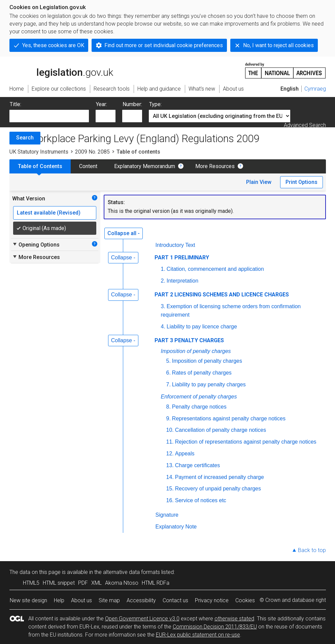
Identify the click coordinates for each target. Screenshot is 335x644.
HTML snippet (59, 583)
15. (170, 489)
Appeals (185, 454)
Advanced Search (305, 125)
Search (25, 138)
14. (170, 477)
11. (170, 442)
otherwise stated (234, 619)
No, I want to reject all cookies (278, 45)
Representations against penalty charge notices (229, 418)
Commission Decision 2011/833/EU (215, 627)
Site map (109, 600)
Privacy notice (212, 600)
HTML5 (31, 583)
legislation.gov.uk (61, 70)
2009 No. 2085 (92, 152)
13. (170, 465)
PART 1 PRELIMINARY (182, 257)
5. (169, 361)
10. (170, 430)
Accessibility (141, 600)
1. (163, 269)
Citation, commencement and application (215, 269)
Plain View (259, 182)
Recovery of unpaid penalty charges (218, 489)
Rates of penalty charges (202, 373)
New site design (28, 600)
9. (169, 418)
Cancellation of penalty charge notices (221, 430)
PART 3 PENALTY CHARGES (189, 340)
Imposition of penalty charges (196, 351)
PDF (83, 583)
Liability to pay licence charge (202, 327)
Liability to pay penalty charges (209, 384)
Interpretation (182, 281)
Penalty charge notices (199, 407)
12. (170, 454)
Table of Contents (40, 166)
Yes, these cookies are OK (53, 45)
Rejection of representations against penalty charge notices (246, 442)
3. (163, 306)
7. (169, 384)
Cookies (245, 600)
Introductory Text (175, 245)
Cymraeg (315, 89)
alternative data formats (131, 572)
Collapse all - (124, 233)
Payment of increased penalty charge (220, 477)
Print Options (301, 182)
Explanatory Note (176, 527)
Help (59, 600)
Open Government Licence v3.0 (142, 619)
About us (81, 600)
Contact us (175, 600)
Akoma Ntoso (122, 583)
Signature (167, 515)
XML (96, 583)
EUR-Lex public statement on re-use (198, 635)
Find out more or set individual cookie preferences (164, 45)
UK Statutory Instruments (39, 152)
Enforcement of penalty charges (199, 397)
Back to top (312, 550)
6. (169, 373)
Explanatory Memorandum (145, 166)
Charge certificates (197, 465)
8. (169, 407)
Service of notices (201, 500)
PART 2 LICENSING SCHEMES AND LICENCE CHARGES (222, 295)
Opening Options (36, 245)
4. (163, 327)
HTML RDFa (156, 583)
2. (163, 281)
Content (88, 166)
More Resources (215, 166)
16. (170, 500)
